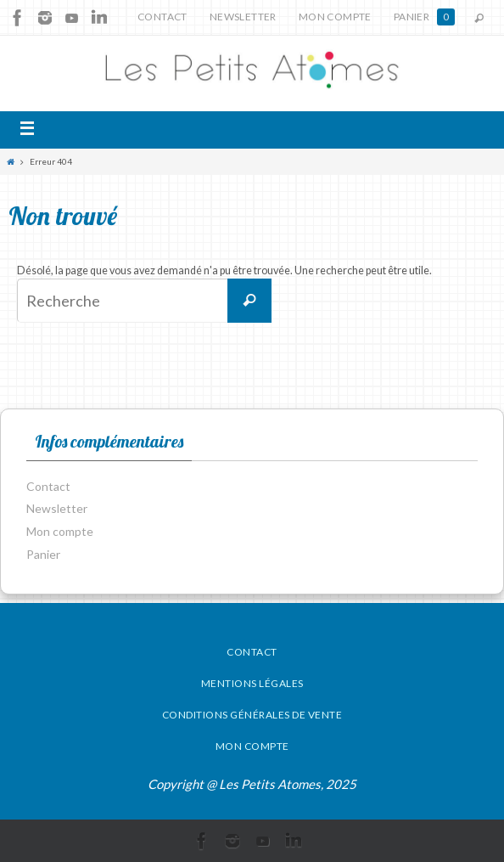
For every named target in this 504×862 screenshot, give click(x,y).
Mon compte (335, 17)
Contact (162, 17)
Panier (424, 17)
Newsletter (243, 17)
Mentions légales (252, 683)
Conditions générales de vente (252, 715)
